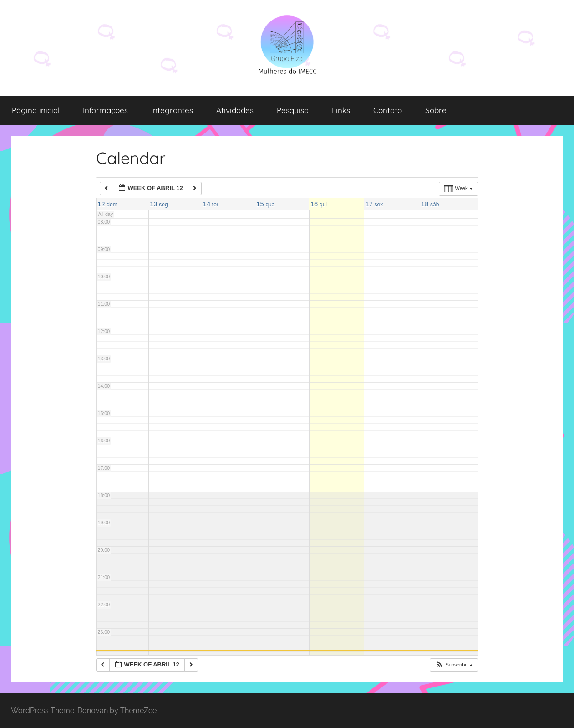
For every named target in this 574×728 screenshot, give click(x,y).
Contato (388, 110)
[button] (454, 665)
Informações (105, 110)
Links (341, 110)
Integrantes (172, 110)
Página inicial (36, 110)
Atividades (235, 110)
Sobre (436, 110)
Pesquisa (293, 110)
